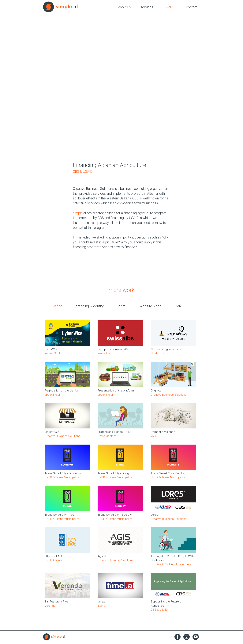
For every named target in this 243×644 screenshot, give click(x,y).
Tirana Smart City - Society (115, 516)
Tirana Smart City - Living (113, 474)
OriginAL (156, 391)
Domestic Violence (163, 433)
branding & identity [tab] (92, 307)
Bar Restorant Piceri (57, 603)
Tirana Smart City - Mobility (168, 474)
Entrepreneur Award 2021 (114, 350)
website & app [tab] (148, 307)
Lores (154, 516)
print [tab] (121, 307)
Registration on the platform (63, 391)
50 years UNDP (54, 557)
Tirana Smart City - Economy (63, 474)
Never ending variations (166, 350)
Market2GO (52, 433)
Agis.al (102, 557)
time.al (102, 603)
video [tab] (63, 307)
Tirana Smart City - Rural (60, 516)
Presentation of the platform (116, 391)
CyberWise (52, 350)
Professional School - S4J (114, 433)
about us (125, 7)
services (147, 7)
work (169, 7)
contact (192, 7)
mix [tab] (174, 307)
